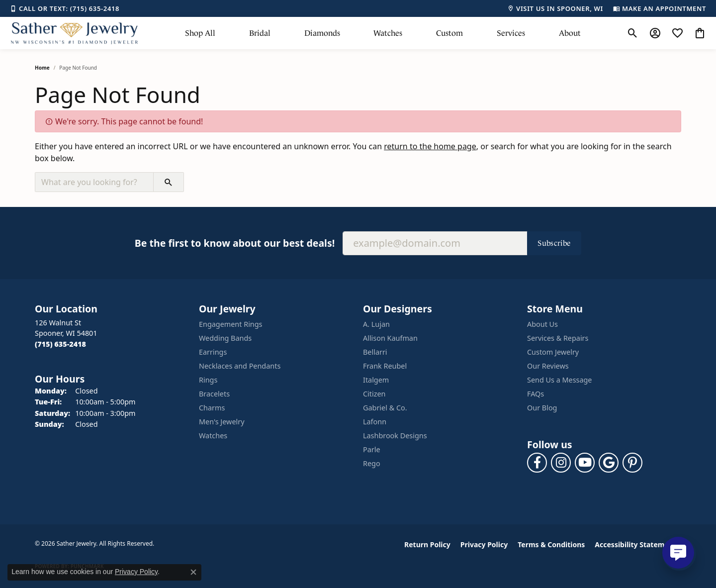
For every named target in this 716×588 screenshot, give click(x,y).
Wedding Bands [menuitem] (225, 338)
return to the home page (430, 146)
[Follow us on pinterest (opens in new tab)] (632, 463)
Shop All (200, 33)
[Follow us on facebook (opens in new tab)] (537, 463)
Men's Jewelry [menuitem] (222, 422)
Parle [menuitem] (372, 449)
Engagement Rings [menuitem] (231, 324)
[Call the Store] (60, 344)
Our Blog (542, 408)
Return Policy (427, 544)
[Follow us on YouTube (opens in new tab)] (585, 463)
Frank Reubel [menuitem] (385, 366)
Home (42, 68)
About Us (542, 324)
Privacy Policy (484, 544)
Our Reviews (548, 366)
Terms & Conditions (551, 544)
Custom (449, 33)
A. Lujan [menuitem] (376, 324)
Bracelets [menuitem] (214, 394)
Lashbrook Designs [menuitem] (395, 436)
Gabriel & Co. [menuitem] (385, 408)
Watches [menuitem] (213, 436)
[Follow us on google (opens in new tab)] (609, 463)
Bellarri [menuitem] (375, 352)
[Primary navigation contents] (383, 33)
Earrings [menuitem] (213, 352)
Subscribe (554, 243)
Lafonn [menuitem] (375, 422)
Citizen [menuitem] (374, 394)
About (570, 33)
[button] (633, 33)
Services (511, 33)
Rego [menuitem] (372, 463)
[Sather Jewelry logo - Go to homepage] (75, 33)
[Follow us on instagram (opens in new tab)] (561, 463)
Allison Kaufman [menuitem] (390, 338)
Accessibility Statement (635, 544)
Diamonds (322, 33)
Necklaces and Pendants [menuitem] (240, 366)
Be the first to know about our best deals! (235, 243)
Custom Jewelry (553, 352)
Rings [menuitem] (208, 380)
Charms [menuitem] (212, 408)
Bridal (260, 33)
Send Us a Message (559, 380)
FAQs (536, 394)
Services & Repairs (558, 338)
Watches (388, 33)
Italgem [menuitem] (376, 380)
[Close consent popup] (193, 572)
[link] (65, 8)
